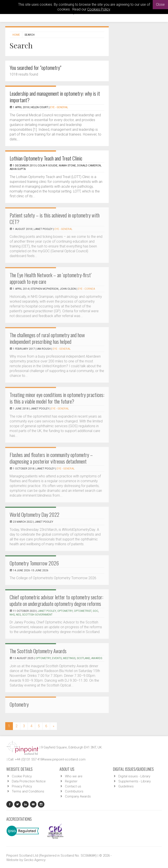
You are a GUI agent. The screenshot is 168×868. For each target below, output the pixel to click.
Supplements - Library (135, 781)
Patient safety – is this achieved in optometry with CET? (55, 218)
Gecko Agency (35, 860)
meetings (69, 658)
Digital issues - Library (134, 776)
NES (18, 615)
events (57, 658)
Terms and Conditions (28, 791)
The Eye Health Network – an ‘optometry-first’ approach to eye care (51, 278)
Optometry (19, 704)
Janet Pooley (47, 611)
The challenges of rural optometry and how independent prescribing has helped (47, 338)
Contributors (74, 791)
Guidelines (126, 786)
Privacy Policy (22, 786)
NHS (12, 615)
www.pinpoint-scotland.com (65, 759)
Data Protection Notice (29, 781)
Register (71, 781)
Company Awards (78, 796)
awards (97, 658)
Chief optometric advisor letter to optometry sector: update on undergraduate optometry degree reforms (56, 600)
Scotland (83, 658)
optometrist (83, 611)
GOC (95, 611)
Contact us (73, 786)
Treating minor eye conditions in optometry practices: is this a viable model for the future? (57, 398)
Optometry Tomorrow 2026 (34, 563)
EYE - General (59, 107)
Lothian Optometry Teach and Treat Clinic (46, 158)
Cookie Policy (22, 776)
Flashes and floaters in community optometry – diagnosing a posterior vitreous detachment (51, 458)
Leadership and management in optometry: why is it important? (55, 97)
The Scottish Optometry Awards (38, 651)
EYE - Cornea (86, 289)
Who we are (74, 776)
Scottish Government (37, 615)
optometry (65, 611)
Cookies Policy (99, 9)
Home (16, 35)
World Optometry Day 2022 (34, 514)
